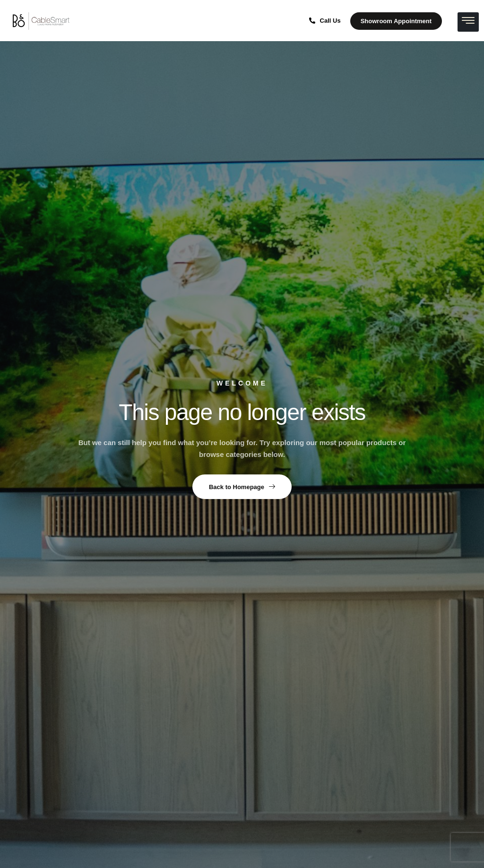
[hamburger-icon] (468, 22)
